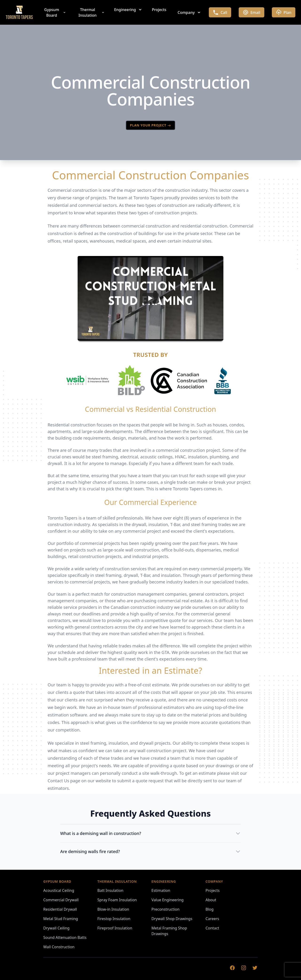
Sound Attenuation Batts (65, 937)
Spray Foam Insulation (117, 900)
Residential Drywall (60, 909)
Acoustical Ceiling (59, 890)
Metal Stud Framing (61, 919)
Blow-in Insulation (113, 909)
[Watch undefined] (150, 298)
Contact (212, 928)
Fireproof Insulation (115, 928)
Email (251, 12)
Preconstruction (165, 909)
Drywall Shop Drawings (172, 919)
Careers (212, 919)
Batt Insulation (110, 890)
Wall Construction (59, 947)
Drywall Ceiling (56, 928)
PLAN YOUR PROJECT (151, 125)
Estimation (161, 890)
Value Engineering (168, 900)
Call (220, 12)
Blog (210, 909)
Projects (159, 10)
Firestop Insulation (114, 919)
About (211, 900)
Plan (284, 12)
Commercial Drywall (61, 900)
